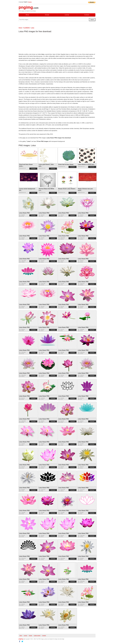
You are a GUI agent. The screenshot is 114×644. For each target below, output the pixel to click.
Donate (47, 15)
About (27, 15)
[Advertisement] (31, 43)
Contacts (87, 15)
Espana (30, 2)
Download (33, 169)
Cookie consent (37, 636)
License (67, 15)
